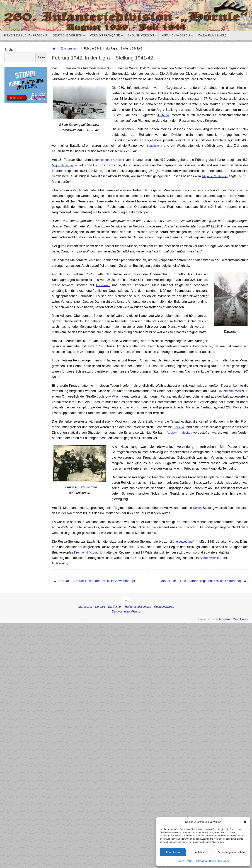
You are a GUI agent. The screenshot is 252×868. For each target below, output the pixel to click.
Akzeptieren (173, 852)
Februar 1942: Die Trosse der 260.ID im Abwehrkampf (94, 581)
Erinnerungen (70, 48)
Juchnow (163, 115)
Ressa (197, 508)
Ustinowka (103, 285)
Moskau (187, 433)
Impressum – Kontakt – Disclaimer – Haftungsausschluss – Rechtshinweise (126, 607)
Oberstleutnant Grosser (108, 160)
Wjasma (117, 396)
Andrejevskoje (209, 558)
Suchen (10, 50)
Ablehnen (201, 852)
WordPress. (241, 619)
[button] (245, 822)
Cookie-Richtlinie (186, 861)
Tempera (224, 619)
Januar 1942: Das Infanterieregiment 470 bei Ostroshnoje (203, 581)
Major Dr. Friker (63, 165)
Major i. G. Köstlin (215, 176)
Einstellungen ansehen (231, 852)
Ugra (154, 74)
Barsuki (179, 427)
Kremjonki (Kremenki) (90, 552)
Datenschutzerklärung (206, 861)
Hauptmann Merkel (230, 391)
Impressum (223, 861)
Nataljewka (155, 146)
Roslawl (172, 433)
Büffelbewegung (182, 542)
